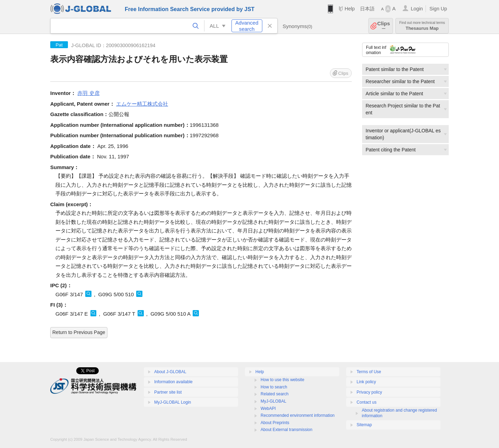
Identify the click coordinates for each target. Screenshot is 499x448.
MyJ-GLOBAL (273, 401)
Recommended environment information (297, 415)
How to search (274, 387)
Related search (275, 394)
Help (349, 9)
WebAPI (268, 409)
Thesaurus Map (422, 26)
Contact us (366, 402)
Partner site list (168, 392)
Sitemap (364, 425)
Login (417, 9)
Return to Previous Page (79, 332)
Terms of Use (369, 372)
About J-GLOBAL (170, 372)
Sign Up (438, 9)
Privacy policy (369, 392)
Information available (173, 382)
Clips (384, 26)
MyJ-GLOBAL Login (173, 402)
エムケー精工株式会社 (142, 104)
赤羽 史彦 (88, 93)
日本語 (367, 9)
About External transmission (286, 430)
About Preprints (275, 423)
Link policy (366, 382)
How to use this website (282, 380)
